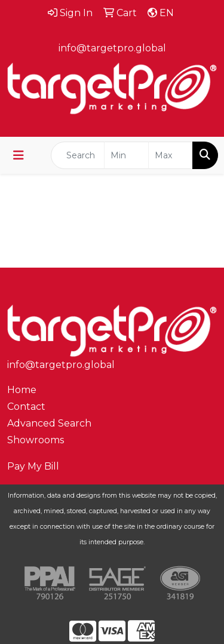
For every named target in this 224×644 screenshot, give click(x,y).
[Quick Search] (78, 155)
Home (22, 390)
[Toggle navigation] (19, 155)
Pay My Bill (33, 466)
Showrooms (36, 440)
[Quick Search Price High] (171, 155)
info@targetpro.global (112, 48)
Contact (26, 407)
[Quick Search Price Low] (126, 155)
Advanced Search (49, 423)
